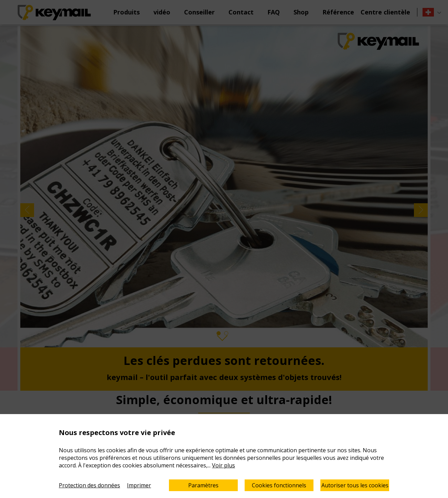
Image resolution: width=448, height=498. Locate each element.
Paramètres (203, 485)
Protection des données (89, 485)
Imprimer (139, 485)
